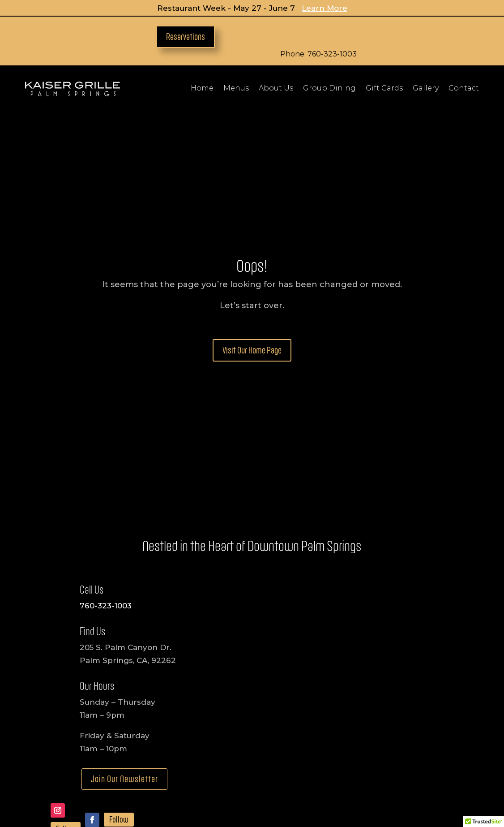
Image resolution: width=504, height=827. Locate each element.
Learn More (325, 8)
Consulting (389, 762)
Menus (236, 89)
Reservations (186, 37)
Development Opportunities (315, 762)
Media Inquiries (122, 762)
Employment (178, 762)
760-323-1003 (106, 486)
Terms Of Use (392, 789)
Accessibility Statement (130, 789)
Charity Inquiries (235, 762)
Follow (66, 709)
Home (202, 89)
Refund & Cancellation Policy (302, 789)
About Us (276, 89)
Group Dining (329, 89)
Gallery (426, 89)
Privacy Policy (211, 789)
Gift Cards (384, 89)
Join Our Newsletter (124, 659)
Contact (464, 89)
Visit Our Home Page (252, 230)
